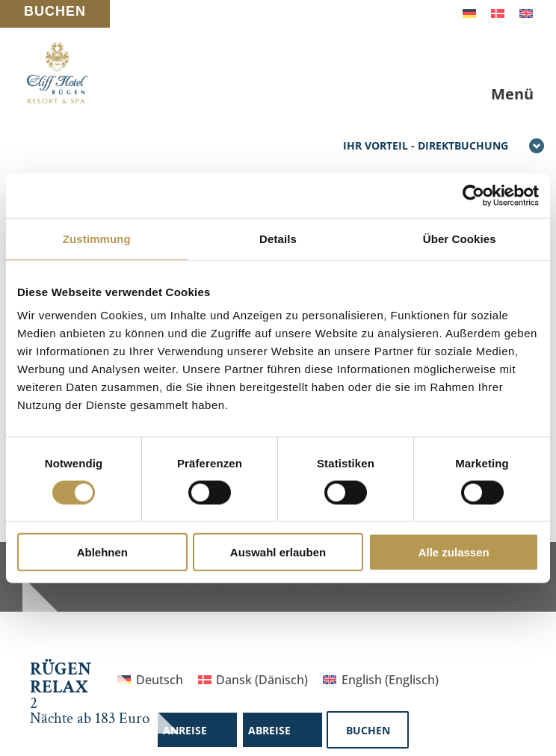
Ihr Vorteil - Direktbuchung (444, 147)
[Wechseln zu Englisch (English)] (380, 679)
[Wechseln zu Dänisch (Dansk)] (253, 679)
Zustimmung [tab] (97, 238)
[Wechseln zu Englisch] (526, 12)
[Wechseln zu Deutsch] (469, 12)
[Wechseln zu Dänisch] (498, 12)
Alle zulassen (454, 552)
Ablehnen (102, 552)
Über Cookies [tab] (460, 238)
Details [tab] (278, 238)
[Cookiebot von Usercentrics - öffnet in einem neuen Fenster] (473, 195)
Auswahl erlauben (278, 552)
